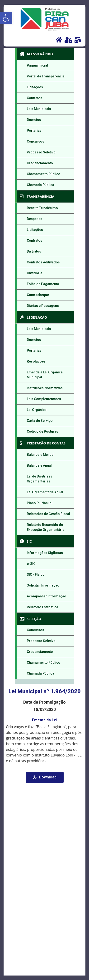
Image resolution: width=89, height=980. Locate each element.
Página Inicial (37, 65)
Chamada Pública (40, 185)
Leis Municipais (39, 109)
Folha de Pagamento (43, 284)
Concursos (35, 141)
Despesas (35, 219)
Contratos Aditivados (43, 262)
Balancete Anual (39, 465)
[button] (6, 18)
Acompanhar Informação (47, 596)
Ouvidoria (35, 273)
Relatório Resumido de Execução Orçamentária (46, 527)
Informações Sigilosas (45, 553)
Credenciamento (40, 163)
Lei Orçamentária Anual (45, 492)
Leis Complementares (44, 399)
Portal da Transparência (46, 76)
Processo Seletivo (41, 152)
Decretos (34, 120)
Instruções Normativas (45, 388)
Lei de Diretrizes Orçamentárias (40, 479)
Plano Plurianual (40, 503)
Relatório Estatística (42, 607)
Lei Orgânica (37, 410)
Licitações (35, 87)
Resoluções (36, 361)
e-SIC (31, 564)
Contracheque (38, 295)
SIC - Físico (36, 574)
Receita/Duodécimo (42, 208)
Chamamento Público (44, 174)
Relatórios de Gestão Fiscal (48, 514)
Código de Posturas (42, 431)
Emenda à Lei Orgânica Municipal (45, 375)
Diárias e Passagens (43, 306)
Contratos (35, 98)
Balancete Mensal (41, 455)
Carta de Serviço (40, 421)
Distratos (34, 251)
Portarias (34, 131)
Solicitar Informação (43, 585)
